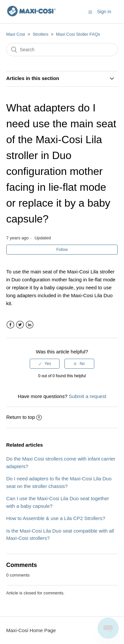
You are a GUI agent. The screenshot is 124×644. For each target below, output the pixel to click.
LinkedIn (30, 325)
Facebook (10, 325)
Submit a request (87, 396)
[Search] (62, 50)
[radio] (45, 364)
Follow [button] (62, 250)
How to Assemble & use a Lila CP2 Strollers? (56, 518)
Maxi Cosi (16, 34)
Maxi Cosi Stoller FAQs (78, 34)
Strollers (41, 34)
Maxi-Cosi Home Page (31, 630)
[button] (90, 12)
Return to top (24, 417)
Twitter (20, 325)
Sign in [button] (104, 12)
